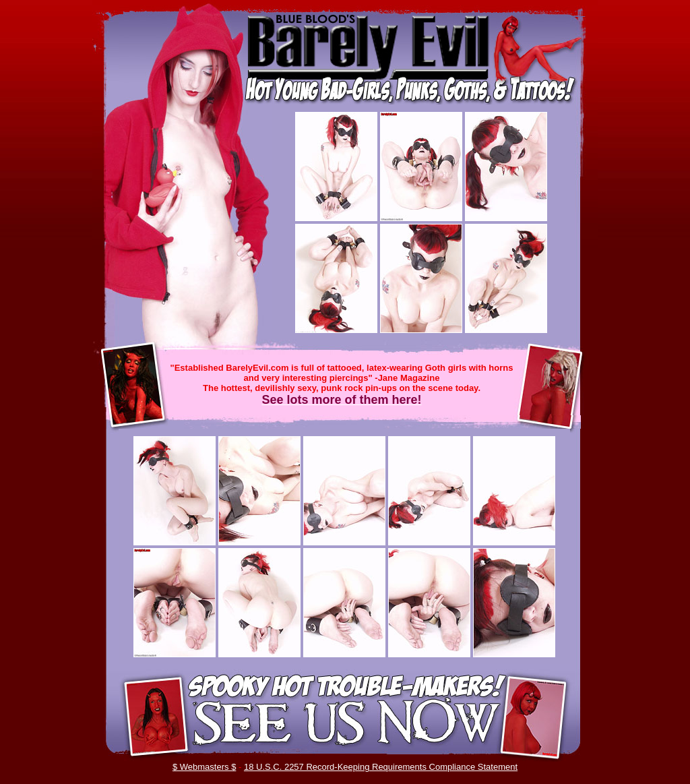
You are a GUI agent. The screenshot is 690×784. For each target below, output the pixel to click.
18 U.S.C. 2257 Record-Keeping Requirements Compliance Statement (381, 767)
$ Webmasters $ (204, 767)
